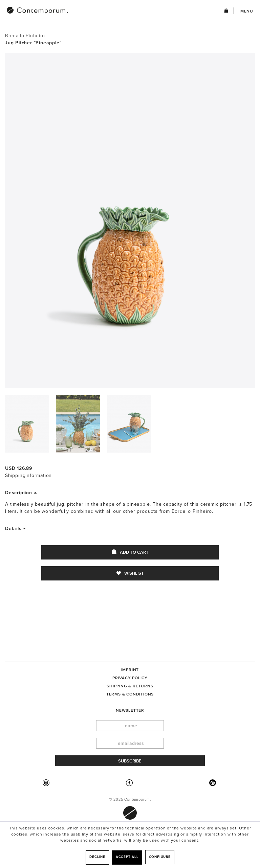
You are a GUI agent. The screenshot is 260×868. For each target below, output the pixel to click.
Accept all (127, 857)
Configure (160, 857)
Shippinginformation (28, 475)
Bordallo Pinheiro (25, 36)
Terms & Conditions (130, 694)
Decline (97, 857)
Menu (247, 11)
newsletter (130, 710)
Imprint (130, 670)
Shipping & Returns (130, 686)
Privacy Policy (130, 678)
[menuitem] (72, 11)
